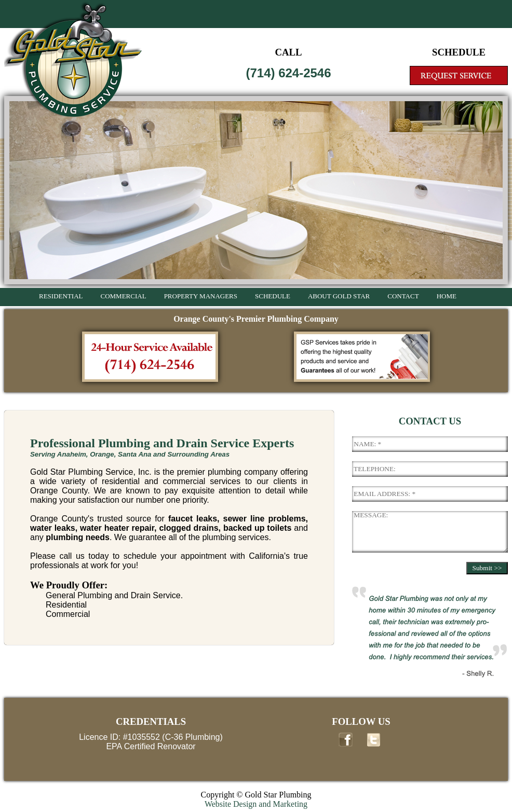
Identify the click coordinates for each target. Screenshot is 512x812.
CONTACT (403, 296)
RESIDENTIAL (61, 296)
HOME (447, 296)
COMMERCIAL (124, 296)
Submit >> (487, 568)
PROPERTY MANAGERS (201, 296)
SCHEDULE (273, 296)
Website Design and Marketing (256, 804)
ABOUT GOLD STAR (339, 296)
